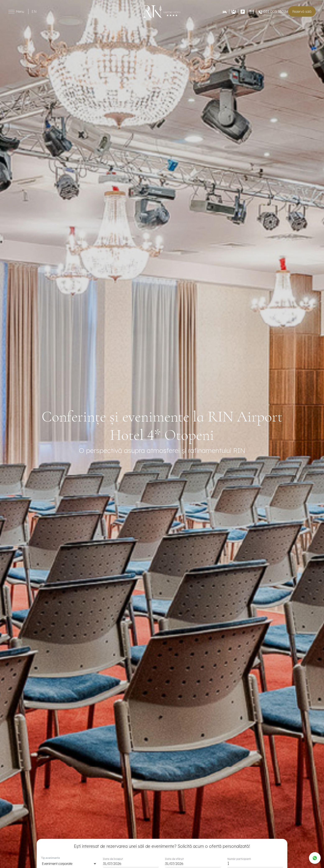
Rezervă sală (302, 11)
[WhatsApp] (315, 858)
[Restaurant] (252, 11)
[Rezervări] (225, 12)
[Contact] (243, 12)
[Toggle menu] (11, 12)
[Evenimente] (234, 12)
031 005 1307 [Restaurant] (272, 11)
